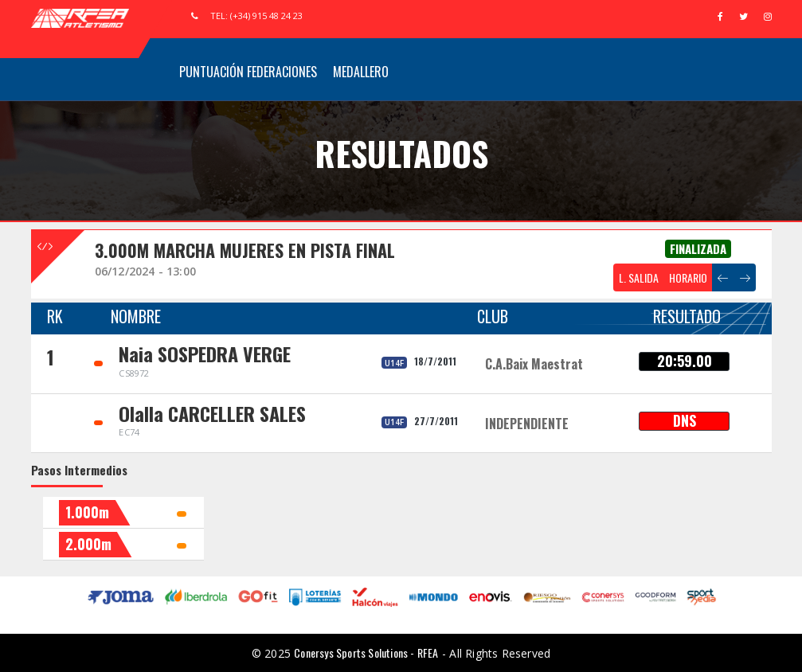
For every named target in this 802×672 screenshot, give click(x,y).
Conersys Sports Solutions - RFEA (366, 652)
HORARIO (688, 277)
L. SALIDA (639, 277)
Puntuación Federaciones (248, 72)
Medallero (361, 72)
